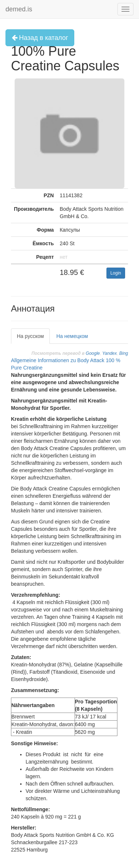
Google (93, 353)
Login (116, 273)
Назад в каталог (40, 38)
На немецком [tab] (72, 336)
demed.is (19, 9)
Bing (124, 353)
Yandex (109, 353)
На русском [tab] (30, 336)
